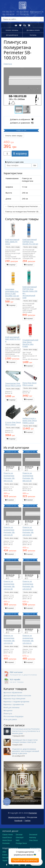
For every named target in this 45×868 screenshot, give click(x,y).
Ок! (35, 165)
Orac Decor (33, 840)
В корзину (20, 153)
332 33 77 (8, 12)
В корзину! (11, 265)
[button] (39, 70)
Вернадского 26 (37, 13)
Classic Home (8, 835)
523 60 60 (22, 14)
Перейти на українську (25, 860)
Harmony (33, 837)
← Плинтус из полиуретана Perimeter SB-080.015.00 (23, 206)
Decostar (19, 835)
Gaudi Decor (7, 837)
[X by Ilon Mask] (13, 865)
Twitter (27, 820)
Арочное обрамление (13, 692)
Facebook (18, 820)
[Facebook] (7, 865)
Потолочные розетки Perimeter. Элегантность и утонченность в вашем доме (26, 731)
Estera (5, 855)
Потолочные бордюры (13, 716)
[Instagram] (19, 865)
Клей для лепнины (12, 707)
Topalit (5, 861)
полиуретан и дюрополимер (22, 673)
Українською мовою (17, 817)
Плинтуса (8, 713)
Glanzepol (20, 837)
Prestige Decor (21, 843)
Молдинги (8, 710)
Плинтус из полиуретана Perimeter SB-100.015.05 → (23, 212)
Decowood (33, 835)
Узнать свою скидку (14, 136)
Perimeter (33, 813)
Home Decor (7, 840)
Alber (4, 852)
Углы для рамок (10, 719)
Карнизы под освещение (14, 698)
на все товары (22, 681)
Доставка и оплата (33, 30)
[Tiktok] (26, 865)
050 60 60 (8, 14)
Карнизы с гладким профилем (16, 701)
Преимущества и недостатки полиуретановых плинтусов (25, 741)
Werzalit (5, 858)
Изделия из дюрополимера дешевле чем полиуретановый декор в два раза (25, 751)
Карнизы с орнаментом (14, 704)
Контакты (33, 35)
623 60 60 (22, 12)
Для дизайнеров (12, 35)
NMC (18, 840)
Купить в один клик (15, 162)
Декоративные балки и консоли (17, 695)
